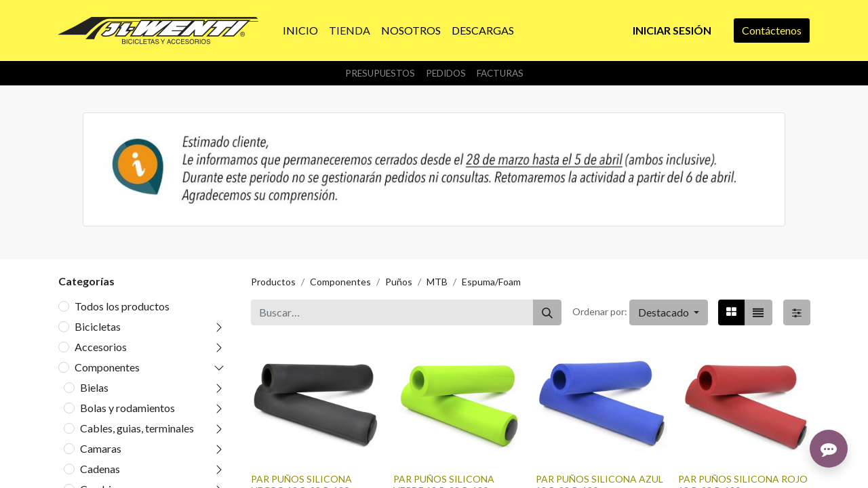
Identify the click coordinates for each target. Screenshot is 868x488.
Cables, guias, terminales (137, 428)
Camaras (101, 448)
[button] (669, 312)
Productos (273, 282)
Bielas (94, 387)
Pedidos (446, 73)
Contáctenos (772, 30)
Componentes (107, 367)
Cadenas (100, 469)
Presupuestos (380, 73)
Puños (399, 282)
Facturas (500, 73)
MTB (437, 282)
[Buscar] (547, 312)
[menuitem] (300, 30)
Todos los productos (122, 306)
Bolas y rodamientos (127, 408)
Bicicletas (98, 326)
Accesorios (101, 347)
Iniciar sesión (672, 30)
